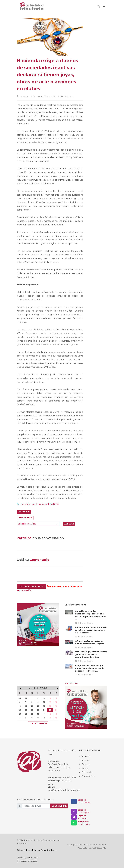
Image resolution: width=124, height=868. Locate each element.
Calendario (87, 772)
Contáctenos (88, 776)
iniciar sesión (24, 590)
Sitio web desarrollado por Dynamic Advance (37, 850)
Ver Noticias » (71, 683)
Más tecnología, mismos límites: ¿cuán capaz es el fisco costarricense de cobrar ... (91, 655)
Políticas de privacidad (27, 861)
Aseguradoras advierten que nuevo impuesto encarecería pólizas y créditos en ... (90, 668)
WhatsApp (24, 512)
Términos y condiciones (27, 858)
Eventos (85, 764)
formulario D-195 (50, 504)
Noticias (85, 760)
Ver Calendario (38, 723)
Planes (85, 768)
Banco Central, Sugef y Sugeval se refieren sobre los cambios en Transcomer (91, 630)
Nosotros (86, 756)
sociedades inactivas (30, 504)
